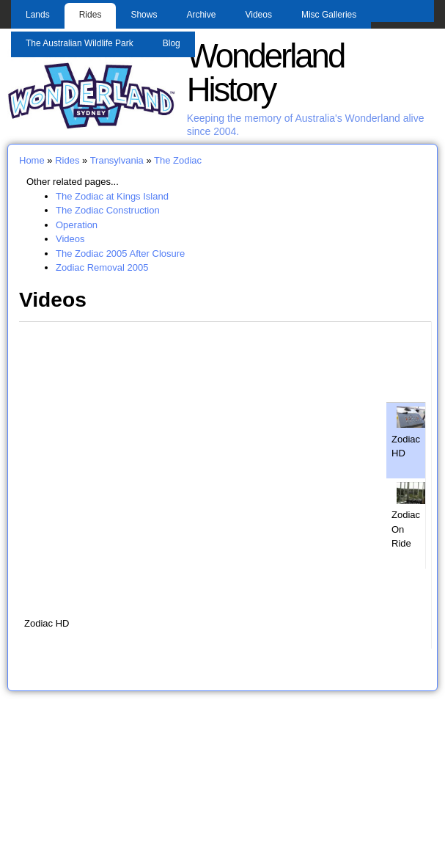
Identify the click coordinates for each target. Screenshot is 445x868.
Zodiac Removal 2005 (102, 267)
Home (32, 160)
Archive (201, 15)
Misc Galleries (329, 15)
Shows (144, 15)
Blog (172, 43)
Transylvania (117, 160)
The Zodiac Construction (108, 210)
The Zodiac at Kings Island (112, 196)
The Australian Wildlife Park (80, 43)
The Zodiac (178, 160)
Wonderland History (266, 73)
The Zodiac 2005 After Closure (120, 254)
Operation (77, 225)
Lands (38, 15)
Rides (91, 15)
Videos (258, 15)
